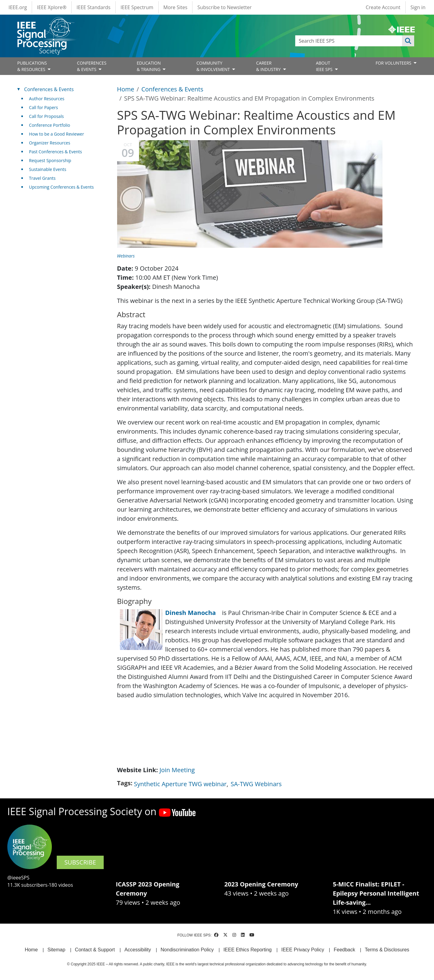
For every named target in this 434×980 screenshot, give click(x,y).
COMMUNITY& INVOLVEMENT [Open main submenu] (214, 66)
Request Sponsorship (50, 160)
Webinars (126, 256)
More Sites (176, 7)
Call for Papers (43, 107)
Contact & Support (95, 950)
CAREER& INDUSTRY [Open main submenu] (269, 66)
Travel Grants (42, 178)
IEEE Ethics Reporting (247, 950)
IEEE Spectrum (137, 7)
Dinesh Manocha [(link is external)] (193, 613)
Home (126, 89)
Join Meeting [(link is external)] (179, 770)
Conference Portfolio (50, 125)
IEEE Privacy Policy (303, 950)
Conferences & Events (172, 89)
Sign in (418, 7)
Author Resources (47, 99)
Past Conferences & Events (56, 152)
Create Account (383, 7)
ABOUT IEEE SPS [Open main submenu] (325, 66)
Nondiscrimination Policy (187, 950)
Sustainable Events (48, 169)
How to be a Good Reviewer (56, 134)
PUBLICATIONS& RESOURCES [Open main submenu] (32, 66)
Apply (408, 41)
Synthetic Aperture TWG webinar (180, 784)
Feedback (344, 950)
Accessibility (138, 950)
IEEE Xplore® (52, 7)
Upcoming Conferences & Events (61, 187)
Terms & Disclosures (387, 950)
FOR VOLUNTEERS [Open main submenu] (394, 63)
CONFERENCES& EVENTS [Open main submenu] (92, 66)
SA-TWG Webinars (256, 784)
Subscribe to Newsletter (224, 7)
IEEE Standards (93, 7)
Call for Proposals (46, 116)
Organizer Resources (50, 143)
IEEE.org (18, 7)
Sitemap (56, 950)
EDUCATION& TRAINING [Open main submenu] (149, 66)
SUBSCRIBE (80, 862)
